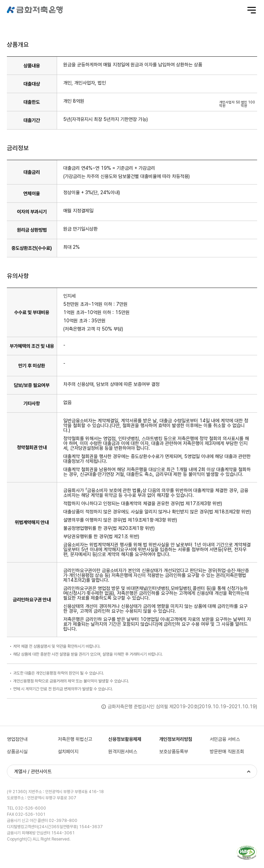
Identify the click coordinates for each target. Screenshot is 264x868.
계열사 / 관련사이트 (33, 771)
